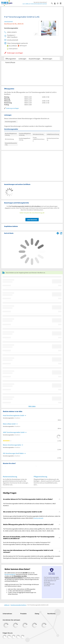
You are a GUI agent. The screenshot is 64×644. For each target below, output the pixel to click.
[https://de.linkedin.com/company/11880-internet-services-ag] (18, 637)
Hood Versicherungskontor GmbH (14, 415)
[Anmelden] (55, 3)
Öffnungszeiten (11, 59)
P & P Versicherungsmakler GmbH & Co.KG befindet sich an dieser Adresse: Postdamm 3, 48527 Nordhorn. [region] (29, 505)
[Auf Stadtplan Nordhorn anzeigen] (61, 233)
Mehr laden (32, 406)
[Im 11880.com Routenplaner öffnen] (58, 233)
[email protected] (38, 518)
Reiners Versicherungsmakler (12, 445)
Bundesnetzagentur (10, 574)
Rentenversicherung (10, 477)
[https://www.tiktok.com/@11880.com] (13, 637)
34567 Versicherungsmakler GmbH (14, 432)
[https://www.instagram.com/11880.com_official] (9, 637)
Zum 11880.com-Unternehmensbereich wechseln (35, 4)
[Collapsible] (60, 499)
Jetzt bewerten (32, 220)
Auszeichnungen (34, 59)
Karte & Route (10, 62)
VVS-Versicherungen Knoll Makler (13, 453)
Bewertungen (47, 59)
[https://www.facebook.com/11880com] (4, 637)
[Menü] (61, 3)
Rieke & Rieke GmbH (9, 424)
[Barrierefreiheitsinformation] (58, 3)
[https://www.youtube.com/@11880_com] (22, 637)
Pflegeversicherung (40, 477)
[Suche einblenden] (53, 3)
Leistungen (22, 59)
